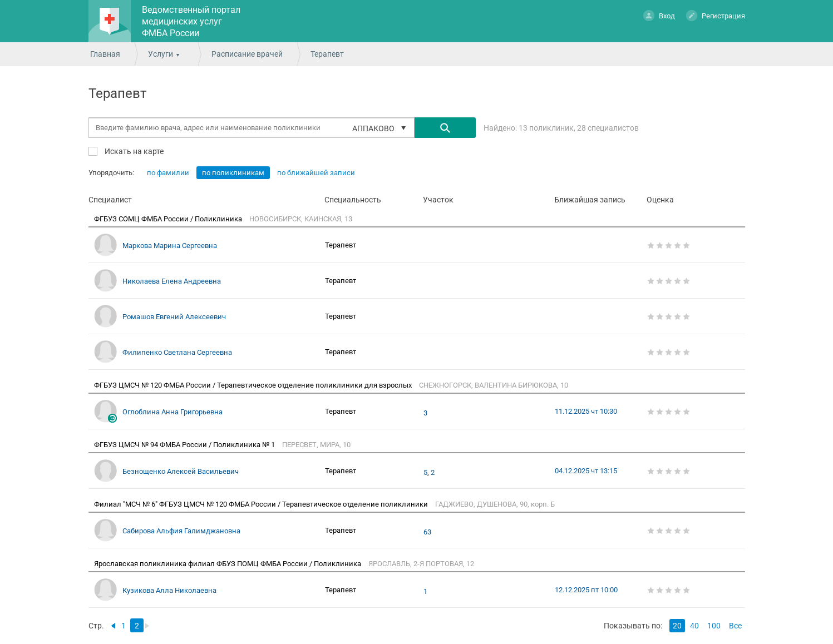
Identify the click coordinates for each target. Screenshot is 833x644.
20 (677, 626)
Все (735, 626)
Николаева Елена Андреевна (172, 281)
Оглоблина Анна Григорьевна (172, 412)
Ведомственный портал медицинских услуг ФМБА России (191, 21)
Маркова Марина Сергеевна (170, 246)
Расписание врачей (247, 54)
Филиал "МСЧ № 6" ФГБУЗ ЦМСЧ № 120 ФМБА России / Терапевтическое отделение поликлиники (262, 504)
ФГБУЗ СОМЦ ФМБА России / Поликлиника (169, 219)
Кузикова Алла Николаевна (169, 590)
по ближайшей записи (316, 173)
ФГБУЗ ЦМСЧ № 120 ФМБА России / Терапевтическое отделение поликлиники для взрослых (254, 385)
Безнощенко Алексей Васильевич (181, 471)
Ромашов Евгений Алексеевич (174, 317)
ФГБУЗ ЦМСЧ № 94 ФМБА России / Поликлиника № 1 (185, 445)
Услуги (161, 54)
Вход (659, 15)
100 (714, 626)
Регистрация (716, 15)
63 (427, 532)
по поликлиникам (233, 173)
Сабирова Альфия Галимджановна (181, 531)
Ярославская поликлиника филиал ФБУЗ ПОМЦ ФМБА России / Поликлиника (228, 564)
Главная (105, 54)
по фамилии (168, 173)
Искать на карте (133, 151)
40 (694, 626)
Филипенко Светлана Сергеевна (177, 352)
